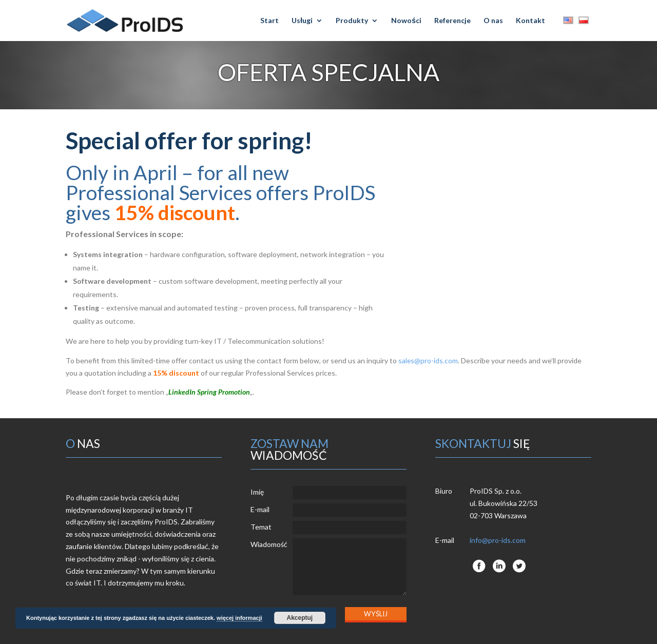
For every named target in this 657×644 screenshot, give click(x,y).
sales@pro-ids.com (428, 360)
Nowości (406, 21)
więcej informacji (239, 618)
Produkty (352, 21)
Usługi (302, 21)
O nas (493, 21)
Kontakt (530, 21)
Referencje (452, 21)
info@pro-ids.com (498, 540)
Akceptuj (299, 618)
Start (269, 21)
